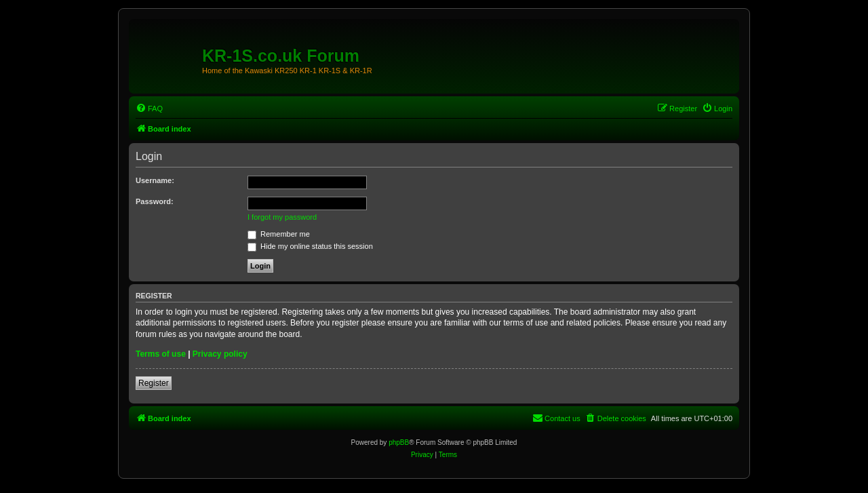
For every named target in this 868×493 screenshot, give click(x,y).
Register (154, 383)
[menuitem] (149, 109)
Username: (155, 180)
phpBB (399, 442)
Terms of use (161, 354)
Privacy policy (220, 354)
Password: (155, 201)
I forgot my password (282, 217)
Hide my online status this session (310, 246)
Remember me (279, 234)
